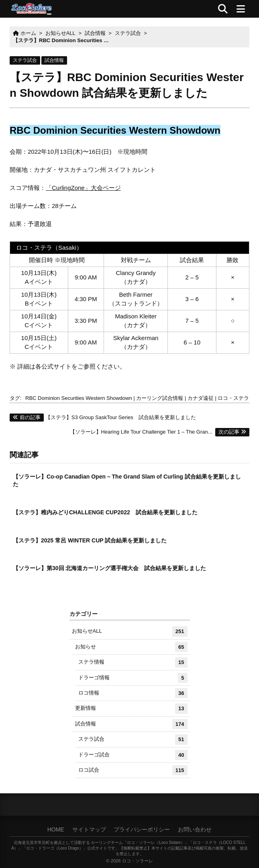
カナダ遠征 (201, 398)
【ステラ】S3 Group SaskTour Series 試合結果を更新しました (103, 417)
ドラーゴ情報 (133, 678)
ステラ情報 (133, 662)
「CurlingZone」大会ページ (83, 188)
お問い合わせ (195, 829)
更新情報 (131, 708)
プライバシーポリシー (142, 829)
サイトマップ (89, 829)
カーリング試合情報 (160, 398)
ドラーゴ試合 (133, 755)
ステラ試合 (25, 60)
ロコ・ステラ (233, 398)
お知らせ (131, 647)
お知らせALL (130, 631)
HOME (56, 829)
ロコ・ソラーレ (138, 861)
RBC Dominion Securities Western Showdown (79, 398)
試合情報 (54, 60)
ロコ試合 (133, 770)
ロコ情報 (133, 693)
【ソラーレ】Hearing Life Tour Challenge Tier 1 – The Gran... (160, 432)
